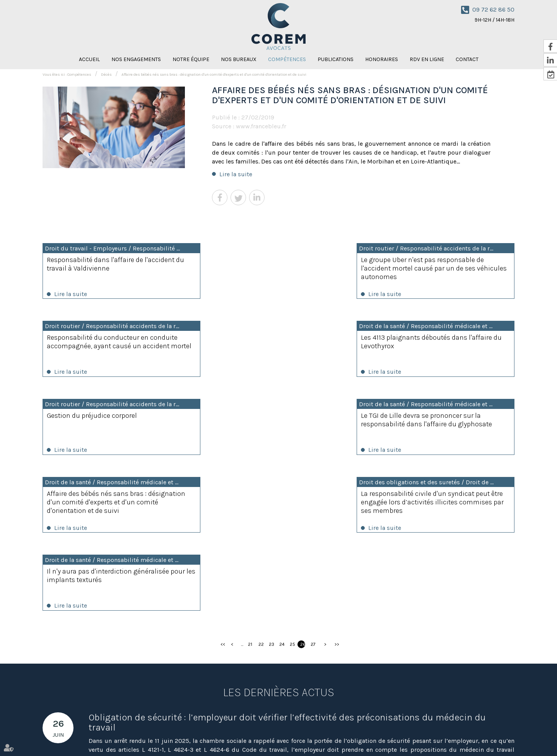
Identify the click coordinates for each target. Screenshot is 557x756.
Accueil (89, 59)
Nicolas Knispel (340, 736)
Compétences (287, 59)
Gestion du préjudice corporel (258, 338)
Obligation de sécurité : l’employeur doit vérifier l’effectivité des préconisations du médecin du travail (287, 569)
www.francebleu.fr (261, 126)
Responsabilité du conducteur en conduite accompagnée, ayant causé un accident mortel (441, 268)
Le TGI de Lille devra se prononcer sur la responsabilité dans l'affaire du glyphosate (439, 347)
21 (250, 491)
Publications (336, 59)
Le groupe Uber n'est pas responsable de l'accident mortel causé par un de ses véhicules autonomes (275, 268)
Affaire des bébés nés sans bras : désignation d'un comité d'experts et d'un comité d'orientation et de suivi (214, 75)
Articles (483, 736)
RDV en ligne (427, 59)
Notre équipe (191, 59)
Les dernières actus (279, 539)
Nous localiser (246, 709)
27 (313, 491)
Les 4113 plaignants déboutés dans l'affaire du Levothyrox (100, 342)
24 (282, 491)
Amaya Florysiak (380, 736)
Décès (106, 75)
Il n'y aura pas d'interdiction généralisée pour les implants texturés (441, 421)
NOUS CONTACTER (487, 688)
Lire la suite (236, 174)
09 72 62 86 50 (493, 9)
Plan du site (415, 736)
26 (303, 491)
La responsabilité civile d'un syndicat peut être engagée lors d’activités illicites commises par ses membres (278, 426)
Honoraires (382, 59)
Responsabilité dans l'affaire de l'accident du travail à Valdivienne (111, 264)
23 (271, 491)
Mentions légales (451, 736)
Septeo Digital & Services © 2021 (78, 753)
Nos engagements (136, 59)
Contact (467, 59)
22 (261, 491)
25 (292, 491)
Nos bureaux (239, 59)
